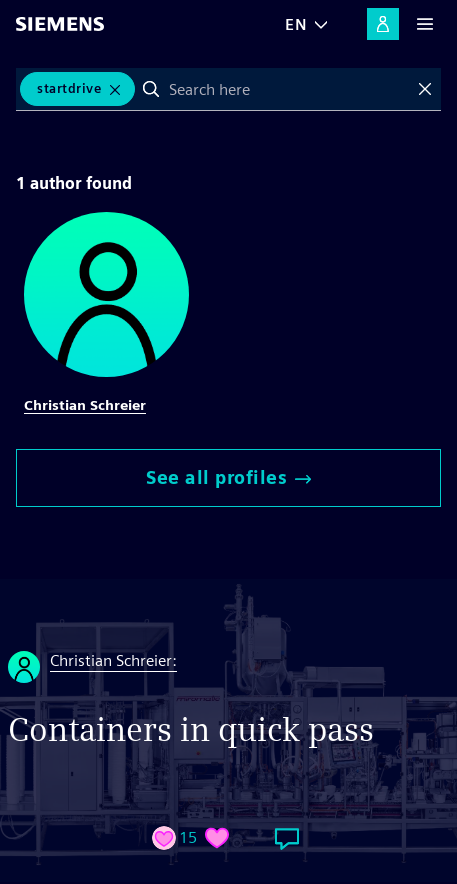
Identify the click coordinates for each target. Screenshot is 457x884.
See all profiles (228, 477)
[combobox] (288, 89)
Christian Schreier (85, 405)
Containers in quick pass (191, 729)
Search (151, 89)
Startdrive (69, 88)
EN (296, 24)
